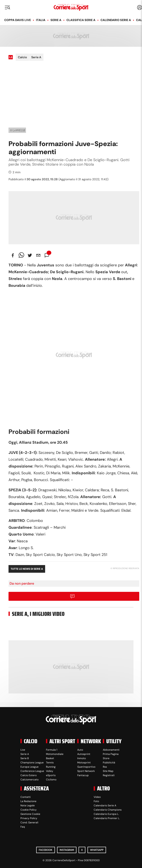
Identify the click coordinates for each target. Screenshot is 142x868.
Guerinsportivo (86, 767)
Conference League (32, 771)
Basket (50, 758)
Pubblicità (109, 763)
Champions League (32, 763)
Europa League (29, 767)
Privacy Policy (29, 818)
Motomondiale (55, 754)
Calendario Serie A (116, 20)
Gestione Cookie (30, 814)
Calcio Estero (29, 775)
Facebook (46, 850)
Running (51, 767)
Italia (41, 20)
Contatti (26, 797)
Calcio (22, 57)
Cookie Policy (29, 810)
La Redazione (28, 801)
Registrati (109, 775)
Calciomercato (29, 780)
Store (106, 758)
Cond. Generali (29, 823)
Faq (23, 827)
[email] (38, 255)
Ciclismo (51, 780)
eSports (51, 775)
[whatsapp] (21, 255)
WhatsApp (97, 850)
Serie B (25, 758)
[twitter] (30, 255)
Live (23, 750)
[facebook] (13, 255)
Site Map (108, 771)
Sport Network (86, 771)
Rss (105, 767)
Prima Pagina (111, 754)
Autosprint (84, 754)
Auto (80, 750)
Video (97, 797)
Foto (96, 801)
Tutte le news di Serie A (27, 569)
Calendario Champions (108, 810)
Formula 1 (52, 750)
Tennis (50, 763)
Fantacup (83, 775)
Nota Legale (28, 805)
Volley (50, 771)
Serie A (56, 20)
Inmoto (82, 758)
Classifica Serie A (81, 20)
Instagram (67, 850)
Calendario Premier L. (107, 818)
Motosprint (84, 763)
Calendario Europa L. (106, 814)
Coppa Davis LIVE (18, 20)
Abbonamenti (111, 750)
